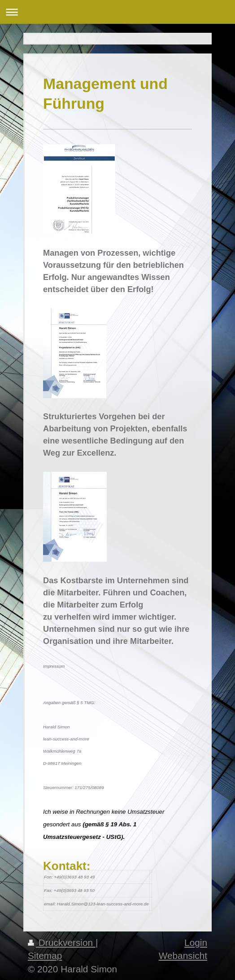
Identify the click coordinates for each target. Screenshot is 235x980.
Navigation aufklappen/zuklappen (117, 12)
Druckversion (62, 942)
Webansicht (183, 956)
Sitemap (45, 956)
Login (196, 942)
